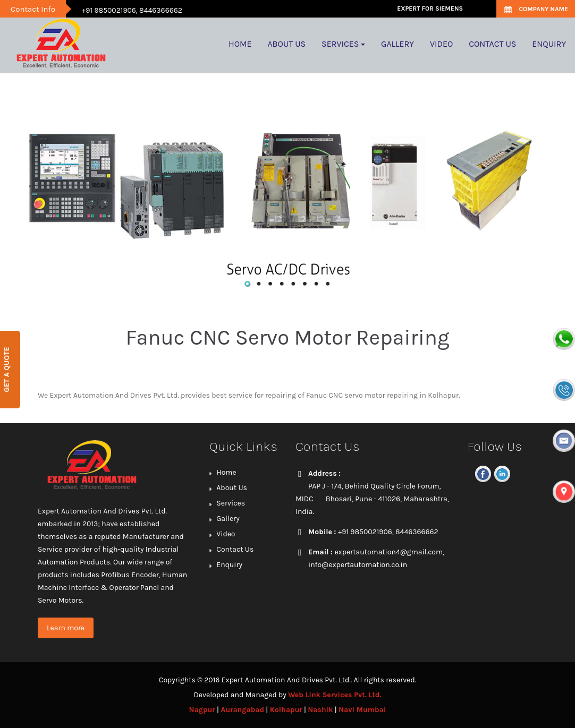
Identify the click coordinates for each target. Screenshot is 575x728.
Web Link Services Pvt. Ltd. (335, 695)
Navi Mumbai (362, 710)
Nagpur (202, 710)
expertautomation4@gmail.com (388, 552)
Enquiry (229, 565)
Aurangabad (242, 710)
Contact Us (235, 549)
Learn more (66, 628)
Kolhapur (286, 710)
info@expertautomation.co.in (358, 565)
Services (231, 503)
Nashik (320, 710)
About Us (232, 488)
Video (226, 534)
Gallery (228, 519)
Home (226, 472)
